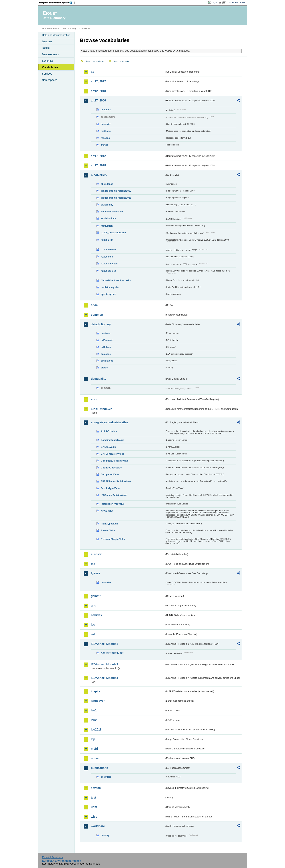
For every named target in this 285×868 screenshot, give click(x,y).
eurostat (97, 554)
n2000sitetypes (109, 264)
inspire (96, 691)
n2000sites (107, 257)
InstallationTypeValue (113, 504)
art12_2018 (98, 91)
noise (95, 758)
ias (93, 625)
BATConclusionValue (113, 454)
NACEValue (107, 511)
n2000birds (107, 240)
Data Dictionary (69, 28)
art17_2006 (98, 100)
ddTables (106, 347)
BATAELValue (108, 447)
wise (94, 817)
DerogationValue (110, 474)
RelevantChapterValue (113, 539)
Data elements (50, 54)
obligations (107, 361)
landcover (98, 701)
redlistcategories (110, 287)
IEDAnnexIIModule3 (104, 664)
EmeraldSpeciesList (112, 212)
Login (214, 2)
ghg (94, 605)
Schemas (47, 61)
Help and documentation (56, 35)
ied (93, 634)
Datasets (47, 41)
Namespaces (50, 80)
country (105, 835)
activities (106, 110)
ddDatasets (107, 340)
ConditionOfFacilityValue (115, 461)
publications (99, 768)
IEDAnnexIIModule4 (104, 678)
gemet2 (96, 596)
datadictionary (101, 324)
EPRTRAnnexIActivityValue (116, 481)
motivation (107, 226)
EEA (57, 3)
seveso (96, 788)
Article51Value (109, 431)
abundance (107, 184)
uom (94, 807)
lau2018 (96, 730)
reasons (105, 138)
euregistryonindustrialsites (110, 422)
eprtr (94, 399)
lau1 (94, 710)
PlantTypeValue (109, 524)
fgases (96, 573)
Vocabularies (50, 67)
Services (47, 74)
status (104, 368)
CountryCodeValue (111, 468)
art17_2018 (98, 165)
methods (106, 131)
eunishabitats (108, 218)
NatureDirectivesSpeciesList (117, 280)
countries (106, 124)
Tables (46, 48)
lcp (93, 739)
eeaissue (106, 354)
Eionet (56, 28)
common (97, 315)
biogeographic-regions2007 (116, 191)
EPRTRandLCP (101, 409)
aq (93, 72)
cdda (94, 305)
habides (96, 615)
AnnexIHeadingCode (112, 653)
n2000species (108, 271)
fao (93, 564)
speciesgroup (108, 294)
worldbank (98, 826)
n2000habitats (109, 249)
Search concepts (121, 61)
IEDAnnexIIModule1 (104, 644)
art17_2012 (98, 156)
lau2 (94, 720)
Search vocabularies (95, 61)
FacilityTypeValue (111, 488)
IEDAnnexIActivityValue (114, 495)
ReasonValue (108, 530)
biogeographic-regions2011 (116, 198)
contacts (106, 333)
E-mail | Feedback (53, 857)
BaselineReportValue (112, 440)
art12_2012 (98, 81)
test (93, 798)
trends (104, 145)
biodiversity (99, 175)
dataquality (107, 205)
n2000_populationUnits (114, 233)
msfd (94, 749)
